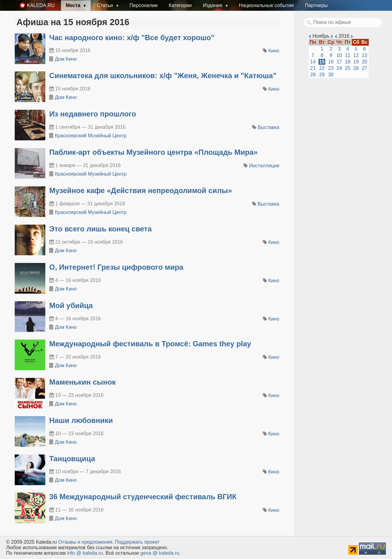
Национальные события (266, 5)
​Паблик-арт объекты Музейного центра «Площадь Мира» (154, 152)
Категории (180, 5)
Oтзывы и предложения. (86, 542)
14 (313, 62)
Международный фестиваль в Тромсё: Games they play (150, 344)
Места (74, 5)
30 (331, 75)
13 (364, 55)
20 (364, 62)
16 (331, 62)
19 (356, 62)
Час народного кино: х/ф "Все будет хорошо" (132, 38)
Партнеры (316, 5)
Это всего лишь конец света (101, 229)
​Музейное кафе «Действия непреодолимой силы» (141, 190)
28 (313, 75)
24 (339, 68)
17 (339, 62)
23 (331, 68)
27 (364, 68)
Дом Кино (66, 59)
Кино (274, 51)
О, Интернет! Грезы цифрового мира (116, 267)
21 (313, 68)
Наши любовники (81, 420)
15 (322, 62)
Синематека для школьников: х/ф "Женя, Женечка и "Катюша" (163, 76)
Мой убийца (71, 305)
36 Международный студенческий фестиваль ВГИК (143, 497)
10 (339, 55)
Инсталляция (264, 166)
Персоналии (143, 5)
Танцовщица (72, 459)
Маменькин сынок (83, 382)
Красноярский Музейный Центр (91, 136)
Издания (213, 5)
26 (356, 68)
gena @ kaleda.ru (160, 553)
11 (348, 55)
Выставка (268, 127)
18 (348, 62)
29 (322, 75)
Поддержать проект (137, 542)
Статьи (106, 5)
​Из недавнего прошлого (93, 114)
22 (322, 68)
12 (356, 55)
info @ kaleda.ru (85, 553)
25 (348, 68)
